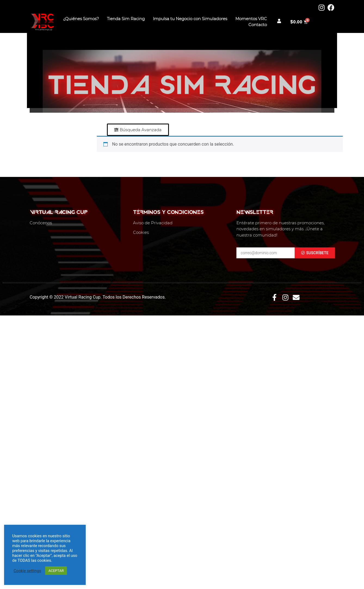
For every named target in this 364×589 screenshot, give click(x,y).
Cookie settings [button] (27, 571)
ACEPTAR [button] (56, 571)
